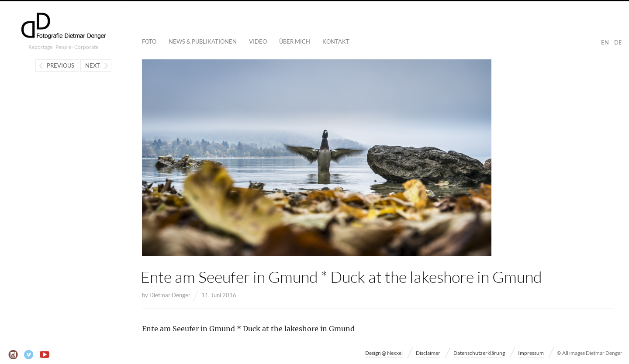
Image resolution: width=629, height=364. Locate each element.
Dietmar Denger (170, 295)
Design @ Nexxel (384, 353)
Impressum (531, 353)
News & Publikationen (203, 41)
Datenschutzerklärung (479, 353)
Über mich (295, 41)
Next (93, 65)
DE (618, 42)
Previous (60, 65)
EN (605, 42)
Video (258, 41)
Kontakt (336, 41)
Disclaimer (428, 353)
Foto (149, 41)
